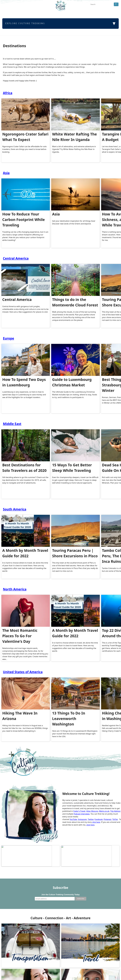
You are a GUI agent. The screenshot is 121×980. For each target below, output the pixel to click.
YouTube (73, 819)
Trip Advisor (115, 811)
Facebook (99, 819)
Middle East (12, 424)
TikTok (115, 819)
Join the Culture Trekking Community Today (60, 891)
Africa (8, 93)
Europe (9, 338)
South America (15, 509)
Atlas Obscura (92, 811)
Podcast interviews (82, 814)
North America (15, 589)
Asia (6, 173)
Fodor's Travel (79, 811)
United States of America (23, 672)
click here (96, 822)
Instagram (82, 819)
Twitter (91, 819)
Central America (16, 258)
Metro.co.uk (104, 811)
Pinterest (107, 819)
